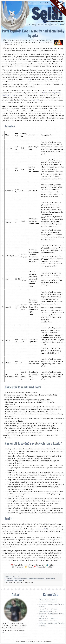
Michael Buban (44, 599)
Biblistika (34, 3)
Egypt (45, 567)
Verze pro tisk (19, 567)
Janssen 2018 (42, 529)
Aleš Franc (42, 604)
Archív (40, 25)
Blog (30, 3)
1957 (29, 80)
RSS (63, 25)
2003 (47, 80)
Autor (47, 25)
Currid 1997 (35, 100)
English (27, 25)
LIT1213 (50, 567)
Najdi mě (54, 25)
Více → (4, 633)
